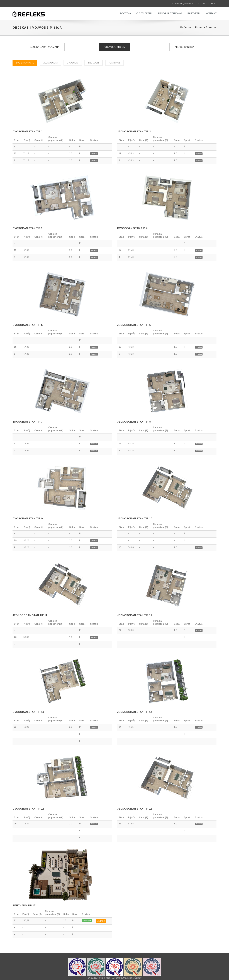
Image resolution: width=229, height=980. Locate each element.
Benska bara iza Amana (45, 47)
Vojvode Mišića (115, 47)
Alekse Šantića (184, 47)
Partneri (194, 13)
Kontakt (211, 13)
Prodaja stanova (170, 13)
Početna (125, 13)
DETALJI (101, 921)
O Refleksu (144, 13)
